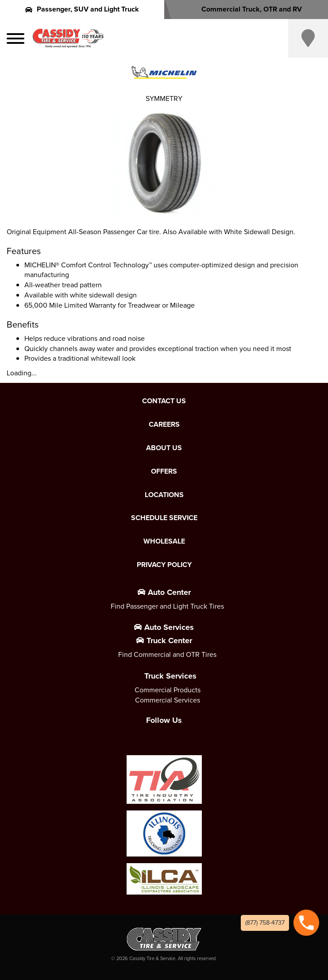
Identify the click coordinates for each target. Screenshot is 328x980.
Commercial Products (168, 690)
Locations (164, 495)
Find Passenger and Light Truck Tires (167, 606)
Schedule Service (164, 518)
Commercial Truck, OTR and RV (246, 9)
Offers (164, 471)
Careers (164, 424)
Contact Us (164, 401)
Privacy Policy (164, 565)
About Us (164, 448)
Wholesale (164, 541)
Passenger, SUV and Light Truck (82, 9)
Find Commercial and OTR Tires (167, 654)
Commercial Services (168, 700)
